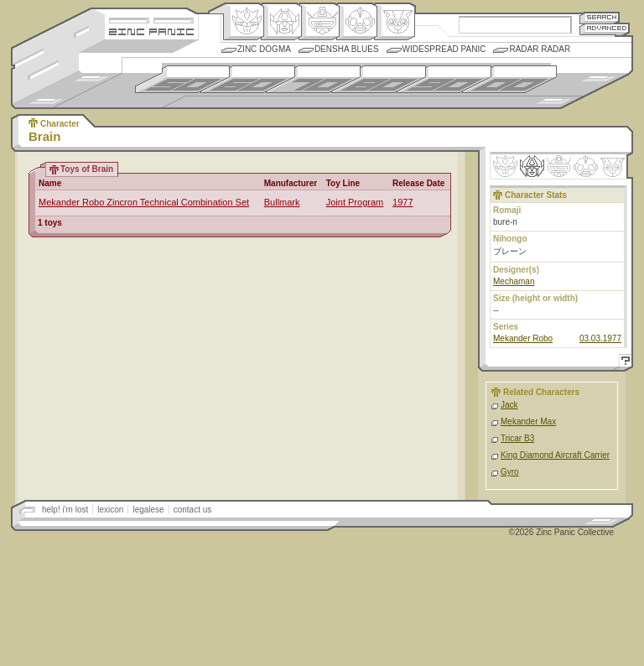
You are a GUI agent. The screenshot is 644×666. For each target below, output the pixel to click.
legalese (148, 510)
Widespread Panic (444, 49)
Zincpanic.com (151, 31)
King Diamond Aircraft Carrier (555, 455)
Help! (623, 363)
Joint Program (355, 202)
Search (600, 17)
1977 (402, 202)
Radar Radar (540, 49)
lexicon (110, 510)
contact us (193, 510)
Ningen (357, 22)
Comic (395, 22)
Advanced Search (605, 29)
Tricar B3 (517, 438)
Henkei (281, 22)
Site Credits (151, 19)
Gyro (510, 472)
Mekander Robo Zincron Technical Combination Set (144, 202)
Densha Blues (347, 49)
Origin (244, 22)
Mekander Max (528, 421)
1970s (313, 79)
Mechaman (514, 281)
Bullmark (282, 202)
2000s (509, 79)
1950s (182, 79)
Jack (509, 405)
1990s (444, 79)
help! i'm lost (65, 510)
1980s (379, 79)
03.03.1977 (600, 338)
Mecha (319, 22)
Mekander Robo (523, 338)
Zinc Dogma (264, 49)
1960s (248, 79)
